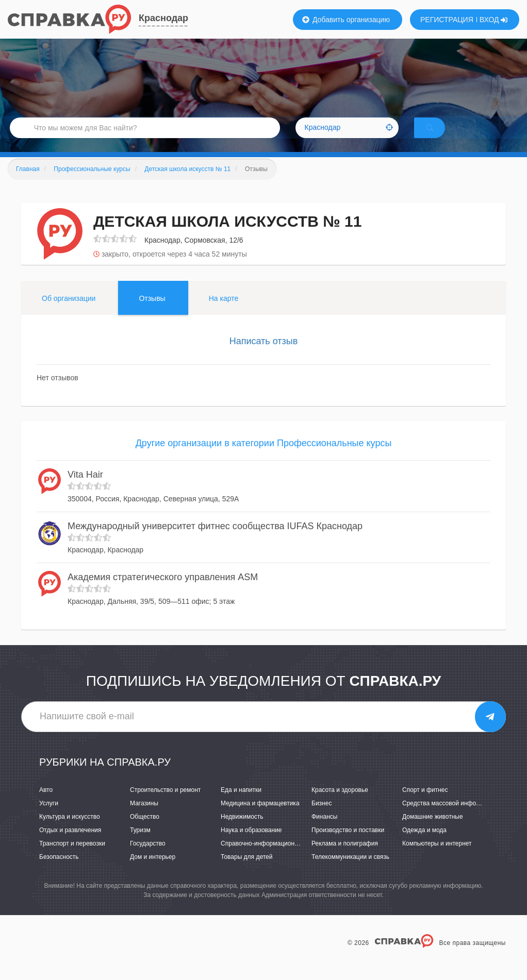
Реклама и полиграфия (345, 857)
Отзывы (152, 312)
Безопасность (59, 870)
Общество (145, 830)
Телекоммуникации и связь (350, 870)
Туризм (140, 843)
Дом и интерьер (153, 870)
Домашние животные (433, 830)
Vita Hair (85, 488)
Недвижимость (242, 830)
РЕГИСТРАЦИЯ (447, 20)
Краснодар (163, 18)
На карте (224, 312)
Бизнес (322, 817)
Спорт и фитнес (425, 803)
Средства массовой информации (450, 817)
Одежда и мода (424, 843)
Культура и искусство (70, 830)
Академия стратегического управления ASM (163, 591)
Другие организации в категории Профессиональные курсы (264, 457)
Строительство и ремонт (165, 803)
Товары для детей (246, 870)
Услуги (49, 817)
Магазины (144, 817)
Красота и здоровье (340, 803)
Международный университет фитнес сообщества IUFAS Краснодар (215, 539)
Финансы (324, 830)
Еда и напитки (241, 803)
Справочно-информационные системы (276, 857)
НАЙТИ (444, 136)
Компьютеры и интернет (437, 857)
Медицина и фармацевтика (260, 817)
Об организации (69, 312)
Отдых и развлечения (70, 843)
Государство (148, 857)
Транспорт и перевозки (72, 857)
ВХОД (494, 20)
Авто (46, 803)
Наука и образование (251, 843)
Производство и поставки (348, 843)
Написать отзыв (264, 354)
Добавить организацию (346, 20)
